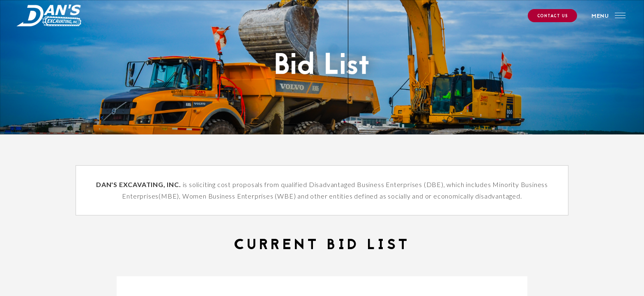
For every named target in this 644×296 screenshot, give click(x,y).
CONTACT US (552, 16)
